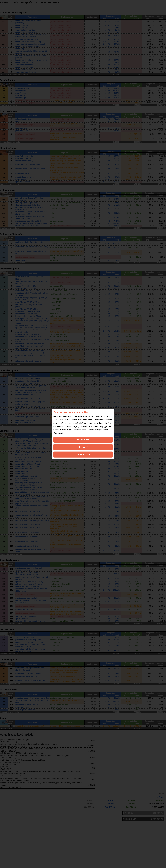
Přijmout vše (83, 440)
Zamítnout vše (83, 454)
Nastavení (83, 447)
